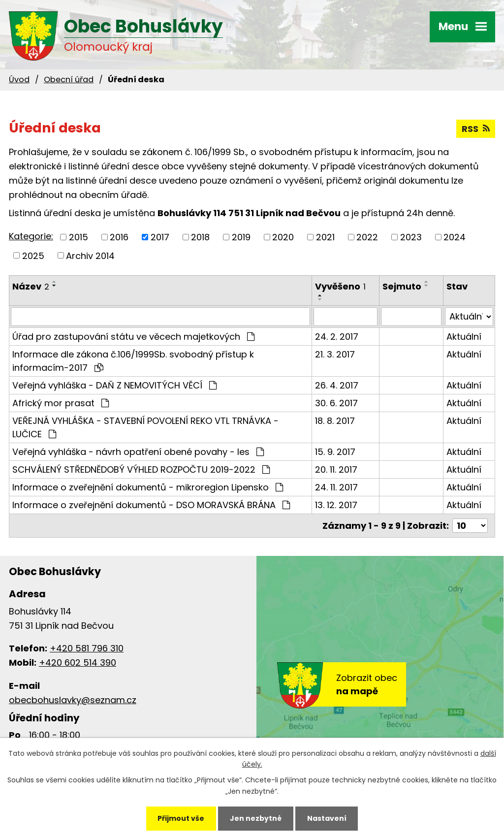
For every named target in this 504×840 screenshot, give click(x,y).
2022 (367, 237)
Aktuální (464, 337)
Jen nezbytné (256, 818)
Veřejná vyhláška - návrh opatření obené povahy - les (138, 452)
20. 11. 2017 (336, 469)
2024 (455, 237)
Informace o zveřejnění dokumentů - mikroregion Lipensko (148, 487)
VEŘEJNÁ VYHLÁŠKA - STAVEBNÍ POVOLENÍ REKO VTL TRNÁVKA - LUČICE (145, 427)
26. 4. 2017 (337, 385)
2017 (160, 237)
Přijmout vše (181, 818)
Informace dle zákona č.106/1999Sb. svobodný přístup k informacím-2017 (133, 361)
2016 (119, 237)
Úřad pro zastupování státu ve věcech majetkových (133, 337)
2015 (79, 237)
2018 (200, 237)
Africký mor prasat (61, 403)
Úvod (19, 80)
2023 (411, 237)
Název (31, 286)
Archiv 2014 (90, 255)
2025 (33, 255)
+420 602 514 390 (78, 662)
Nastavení (327, 818)
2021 (325, 237)
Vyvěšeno (340, 286)
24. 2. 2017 (337, 337)
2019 (241, 237)
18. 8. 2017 (335, 421)
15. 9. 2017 (335, 452)
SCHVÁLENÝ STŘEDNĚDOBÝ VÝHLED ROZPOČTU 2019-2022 (141, 469)
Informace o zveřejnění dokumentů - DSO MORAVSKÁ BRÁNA (151, 505)
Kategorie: (31, 236)
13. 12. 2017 (336, 505)
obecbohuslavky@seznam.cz (73, 700)
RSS (476, 129)
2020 (283, 237)
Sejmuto (402, 286)
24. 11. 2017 (336, 487)
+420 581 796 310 (87, 648)
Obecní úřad (69, 80)
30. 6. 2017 (336, 403)
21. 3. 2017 (335, 354)
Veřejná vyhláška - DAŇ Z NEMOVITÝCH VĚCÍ (114, 385)
